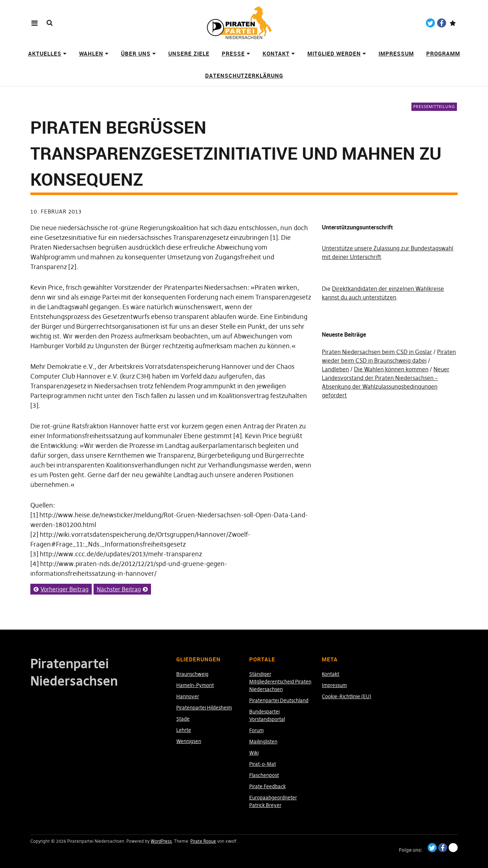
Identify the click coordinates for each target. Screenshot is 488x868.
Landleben (335, 369)
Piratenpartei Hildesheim (204, 708)
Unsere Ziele (189, 53)
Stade (183, 719)
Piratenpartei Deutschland (279, 700)
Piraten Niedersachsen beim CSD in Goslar (377, 352)
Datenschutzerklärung (244, 75)
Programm (443, 53)
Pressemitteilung (434, 107)
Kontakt (276, 53)
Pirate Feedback (267, 786)
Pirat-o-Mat (263, 764)
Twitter (430, 23)
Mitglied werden (334, 53)
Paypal (453, 23)
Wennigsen (189, 741)
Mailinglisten (263, 742)
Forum (256, 730)
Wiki (254, 753)
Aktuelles (45, 53)
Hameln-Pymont (195, 685)
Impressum (396, 53)
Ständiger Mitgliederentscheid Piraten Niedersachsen (280, 682)
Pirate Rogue (203, 841)
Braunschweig (192, 674)
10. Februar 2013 (56, 211)
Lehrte (184, 730)
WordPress (161, 841)
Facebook (442, 23)
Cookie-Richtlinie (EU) (347, 696)
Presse (233, 53)
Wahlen (91, 53)
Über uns (136, 53)
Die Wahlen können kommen (391, 369)
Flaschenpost (264, 775)
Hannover (188, 696)
